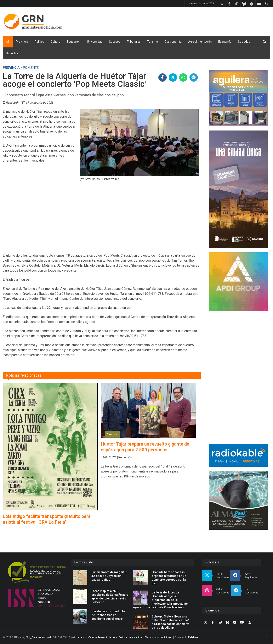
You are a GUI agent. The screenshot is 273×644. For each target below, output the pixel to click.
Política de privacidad (131, 637)
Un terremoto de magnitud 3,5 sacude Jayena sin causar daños (109, 576)
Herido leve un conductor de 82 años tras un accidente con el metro (109, 615)
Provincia (22, 42)
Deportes (12, 53)
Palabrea (193, 637)
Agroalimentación (200, 42)
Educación (74, 42)
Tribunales (134, 42)
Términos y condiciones (159, 637)
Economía (225, 42)
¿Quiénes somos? (41, 637)
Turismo (153, 42)
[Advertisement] (195, 21)
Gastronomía (173, 42)
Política (39, 42)
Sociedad (244, 42)
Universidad (95, 42)
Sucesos (115, 42)
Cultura (56, 42)
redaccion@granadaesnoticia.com (97, 637)
